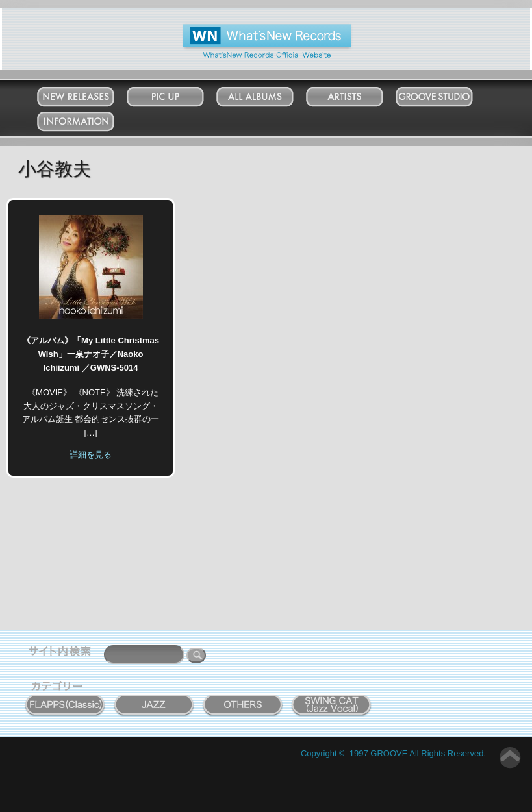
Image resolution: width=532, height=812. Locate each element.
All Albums (268, 94)
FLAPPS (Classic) (65, 698)
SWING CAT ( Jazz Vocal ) (332, 702)
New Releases (89, 94)
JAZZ (154, 698)
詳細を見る (91, 455)
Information (89, 118)
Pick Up (178, 94)
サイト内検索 (62, 653)
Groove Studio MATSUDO (447, 99)
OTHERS (243, 698)
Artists (357, 94)
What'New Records (247, 29)
